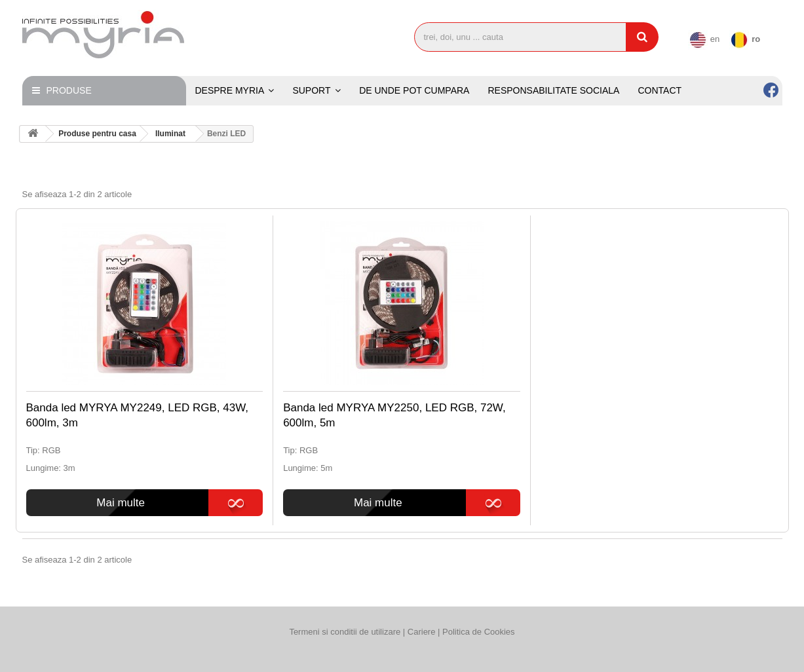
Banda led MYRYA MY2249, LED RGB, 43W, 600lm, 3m (138, 415)
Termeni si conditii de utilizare (345, 632)
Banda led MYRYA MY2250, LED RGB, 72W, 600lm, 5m (394, 415)
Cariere (423, 632)
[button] (316, 91)
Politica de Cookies (479, 632)
